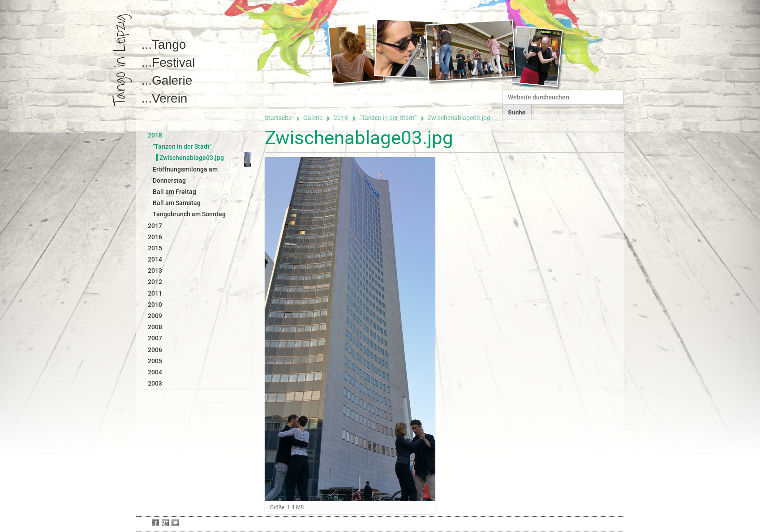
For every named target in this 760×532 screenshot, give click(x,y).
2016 (155, 237)
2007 (155, 338)
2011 (155, 293)
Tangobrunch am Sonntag (189, 214)
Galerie (172, 80)
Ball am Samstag (177, 203)
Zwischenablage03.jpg (192, 158)
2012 (155, 282)
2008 (155, 327)
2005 (155, 361)
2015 (155, 248)
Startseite (278, 118)
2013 (155, 270)
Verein (170, 98)
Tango (169, 45)
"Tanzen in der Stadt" (388, 118)
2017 (155, 226)
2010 (155, 305)
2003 (155, 383)
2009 (155, 316)
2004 (155, 372)
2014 (155, 259)
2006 (155, 350)
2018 (341, 118)
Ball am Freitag (174, 192)
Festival (173, 62)
